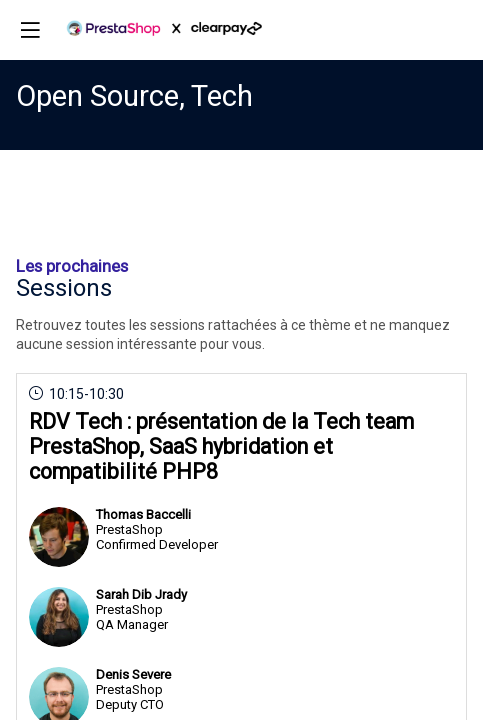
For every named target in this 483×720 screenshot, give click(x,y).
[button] (30, 30)
